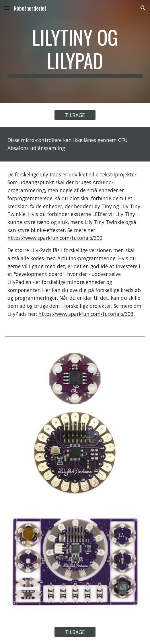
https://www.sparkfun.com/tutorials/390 (55, 238)
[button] (7, 8)
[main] (75, 51)
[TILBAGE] (75, 115)
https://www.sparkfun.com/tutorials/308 (86, 314)
